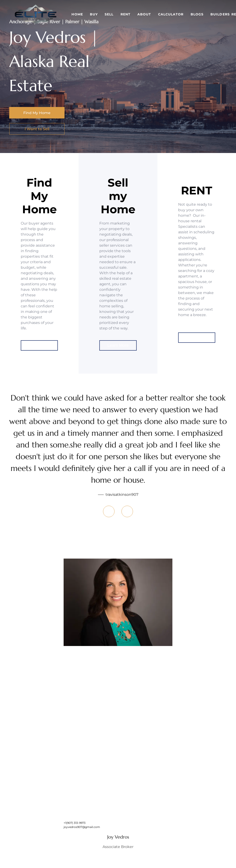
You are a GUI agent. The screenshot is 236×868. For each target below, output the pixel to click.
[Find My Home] (37, 113)
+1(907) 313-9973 (75, 823)
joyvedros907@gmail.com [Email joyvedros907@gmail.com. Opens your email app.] (82, 827)
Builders (220, 14)
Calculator (171, 14)
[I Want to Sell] (37, 129)
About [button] (144, 14)
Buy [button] (94, 14)
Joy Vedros (118, 837)
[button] (36, 14)
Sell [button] (109, 14)
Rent (125, 14)
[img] (118, 602)
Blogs (197, 14)
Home (77, 14)
